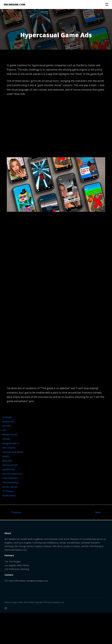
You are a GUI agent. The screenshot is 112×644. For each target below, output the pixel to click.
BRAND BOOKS (10, 435)
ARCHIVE (7, 426)
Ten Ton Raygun (13, 561)
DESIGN (6, 439)
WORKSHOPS (9, 496)
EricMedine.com (57, 602)
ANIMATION (8, 421)
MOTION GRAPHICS (12, 474)
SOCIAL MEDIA (10, 487)
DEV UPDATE (9, 448)
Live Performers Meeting (17, 569)
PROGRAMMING (10, 483)
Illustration (7, 461)
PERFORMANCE (10, 478)
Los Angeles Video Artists (17, 565)
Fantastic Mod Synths (13, 452)
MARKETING (8, 469)
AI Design (7, 417)
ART (4, 430)
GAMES (6, 456)
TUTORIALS (8, 491)
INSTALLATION (10, 465)
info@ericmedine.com (38, 581)
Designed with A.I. (11, 443)
